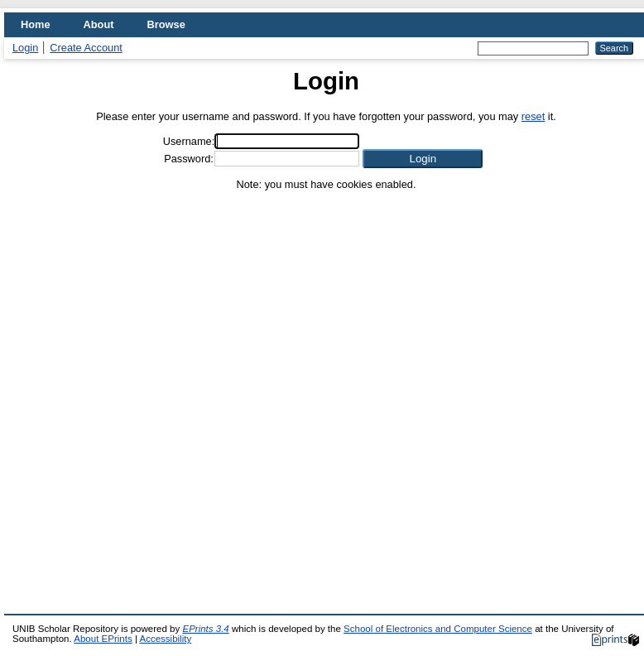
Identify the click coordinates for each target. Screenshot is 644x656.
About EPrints (103, 639)
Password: (189, 159)
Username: (189, 141)
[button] (423, 159)
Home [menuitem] (36, 24)
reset (533, 116)
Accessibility (165, 639)
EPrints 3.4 (205, 629)
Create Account (86, 48)
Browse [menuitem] (166, 24)
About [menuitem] (99, 24)
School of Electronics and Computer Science (438, 629)
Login (25, 48)
